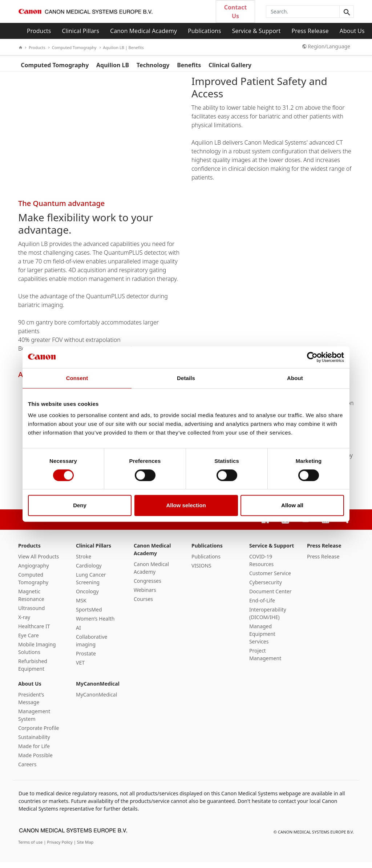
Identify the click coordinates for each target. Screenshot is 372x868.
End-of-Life (262, 606)
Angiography (34, 571)
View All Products (39, 562)
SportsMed (89, 615)
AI (78, 633)
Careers (27, 770)
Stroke (84, 562)
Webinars (145, 596)
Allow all (292, 505)
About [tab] (295, 378)
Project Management (265, 660)
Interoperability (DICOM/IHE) (268, 619)
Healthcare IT (34, 632)
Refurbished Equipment (33, 671)
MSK (81, 606)
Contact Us (235, 12)
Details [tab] (186, 378)
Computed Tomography (72, 47)
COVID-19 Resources (261, 566)
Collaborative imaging (92, 646)
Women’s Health (95, 624)
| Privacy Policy (59, 848)
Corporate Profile (39, 734)
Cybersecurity (266, 588)
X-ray (24, 623)
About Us (352, 31)
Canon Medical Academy (143, 31)
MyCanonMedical (98, 689)
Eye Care (29, 641)
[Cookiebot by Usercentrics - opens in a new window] (312, 357)
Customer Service (270, 579)
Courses (143, 605)
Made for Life (34, 752)
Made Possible (35, 761)
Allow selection (186, 505)
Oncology (87, 597)
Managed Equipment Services (262, 640)
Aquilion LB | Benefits (122, 47)
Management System (34, 721)
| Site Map (84, 848)
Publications (204, 31)
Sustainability (34, 743)
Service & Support (256, 31)
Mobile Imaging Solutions (37, 654)
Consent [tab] (77, 378)
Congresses (147, 587)
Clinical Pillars (81, 31)
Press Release (310, 31)
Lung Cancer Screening (91, 584)
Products (39, 31)
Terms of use (31, 848)
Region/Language (326, 46)
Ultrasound (31, 614)
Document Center (270, 597)
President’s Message (31, 704)
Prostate (86, 659)
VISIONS (201, 571)
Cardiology (89, 571)
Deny (80, 505)
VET (80, 668)
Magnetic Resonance (31, 601)
